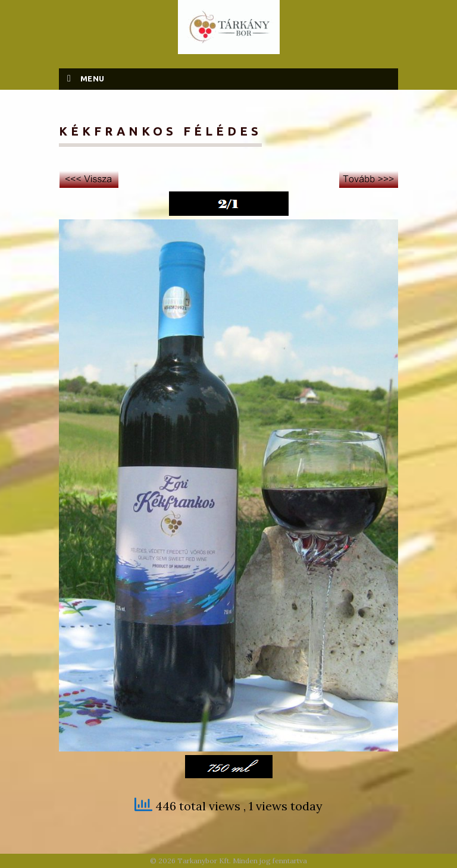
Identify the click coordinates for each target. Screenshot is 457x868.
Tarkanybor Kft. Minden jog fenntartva (242, 861)
